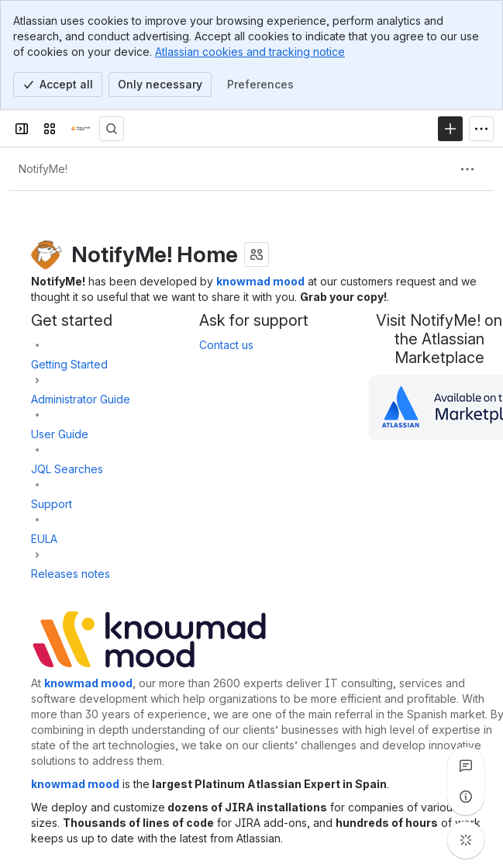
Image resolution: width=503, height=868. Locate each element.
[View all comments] (466, 766)
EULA (44, 539)
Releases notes (71, 574)
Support (52, 504)
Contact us (226, 345)
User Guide (60, 434)
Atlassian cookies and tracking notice (250, 52)
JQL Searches (67, 469)
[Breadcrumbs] (43, 169)
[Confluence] (81, 129)
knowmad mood (260, 281)
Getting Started (69, 364)
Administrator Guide (81, 399)
